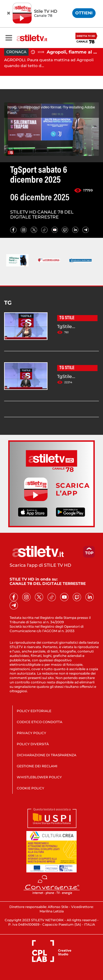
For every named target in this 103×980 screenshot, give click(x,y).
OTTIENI (84, 13)
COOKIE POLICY (30, 788)
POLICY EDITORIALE (34, 711)
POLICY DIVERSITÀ (33, 744)
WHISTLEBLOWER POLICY (39, 777)
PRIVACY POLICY (31, 733)
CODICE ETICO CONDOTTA (40, 722)
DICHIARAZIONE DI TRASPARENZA (47, 755)
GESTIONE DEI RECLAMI (37, 766)
